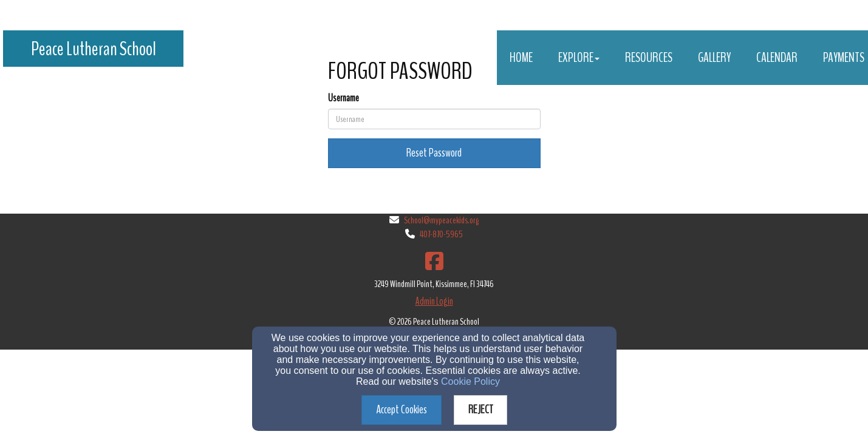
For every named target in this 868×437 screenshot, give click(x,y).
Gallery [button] (714, 58)
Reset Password (434, 153)
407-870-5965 (441, 234)
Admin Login (434, 301)
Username (343, 98)
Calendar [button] (777, 58)
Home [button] (521, 58)
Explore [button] (579, 58)
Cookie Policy (470, 381)
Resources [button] (649, 58)
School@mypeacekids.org (441, 220)
